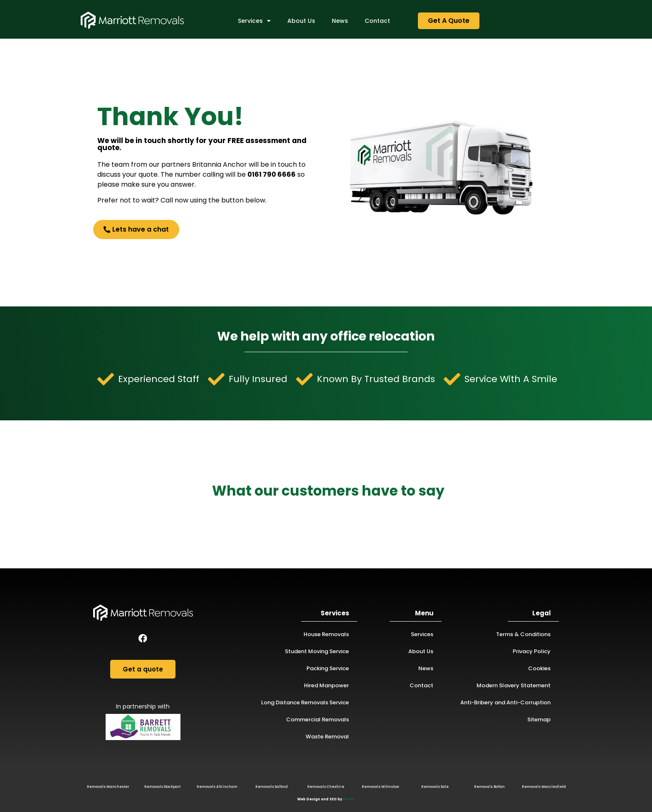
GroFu (349, 799)
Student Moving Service (317, 651)
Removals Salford (272, 787)
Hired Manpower (326, 685)
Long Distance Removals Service (305, 702)
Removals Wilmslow (380, 787)
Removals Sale (435, 787)
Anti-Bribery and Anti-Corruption (505, 702)
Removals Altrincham (217, 787)
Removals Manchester (108, 787)
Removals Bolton (489, 787)
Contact (377, 21)
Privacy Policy (532, 651)
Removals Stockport (162, 787)
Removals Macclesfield (544, 787)
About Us (301, 21)
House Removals (326, 634)
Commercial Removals (317, 719)
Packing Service (328, 668)
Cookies (539, 668)
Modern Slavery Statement (514, 685)
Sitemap (539, 719)
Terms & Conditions (523, 634)
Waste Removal (327, 737)
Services (254, 21)
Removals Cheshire (326, 787)
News (340, 21)
